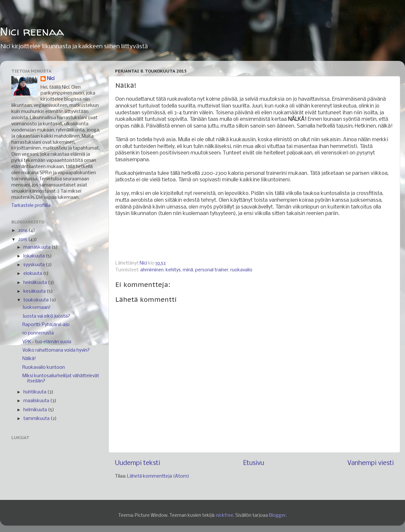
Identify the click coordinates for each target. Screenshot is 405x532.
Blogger (277, 516)
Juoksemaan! (36, 308)
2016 (23, 231)
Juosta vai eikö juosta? (46, 317)
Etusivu (254, 463)
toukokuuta (36, 300)
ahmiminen (152, 270)
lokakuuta (35, 256)
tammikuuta (37, 419)
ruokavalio (241, 270)
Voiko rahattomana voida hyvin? (56, 351)
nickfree (225, 516)
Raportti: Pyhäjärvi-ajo (46, 325)
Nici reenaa (32, 31)
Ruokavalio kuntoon (44, 368)
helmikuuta (36, 410)
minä (188, 270)
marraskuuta (37, 248)
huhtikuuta (35, 392)
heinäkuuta (36, 283)
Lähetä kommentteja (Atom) (158, 476)
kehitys (173, 270)
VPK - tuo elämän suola (47, 342)
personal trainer (212, 270)
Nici (51, 79)
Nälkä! (29, 359)
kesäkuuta (35, 292)
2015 (23, 240)
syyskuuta (35, 265)
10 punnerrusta (38, 333)
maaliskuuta (37, 401)
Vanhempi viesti (370, 463)
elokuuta (33, 274)
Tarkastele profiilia (31, 206)
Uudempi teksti (138, 463)
